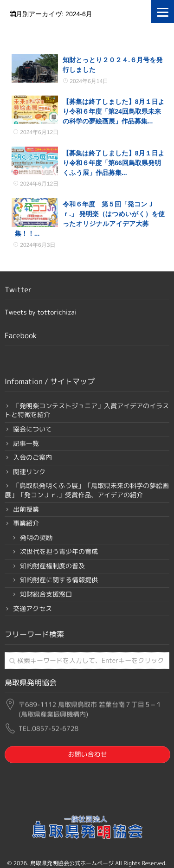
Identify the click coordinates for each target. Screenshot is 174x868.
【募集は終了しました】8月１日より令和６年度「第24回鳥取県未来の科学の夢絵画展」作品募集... (114, 111)
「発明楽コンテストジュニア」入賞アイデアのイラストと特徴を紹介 (87, 411)
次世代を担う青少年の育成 (59, 552)
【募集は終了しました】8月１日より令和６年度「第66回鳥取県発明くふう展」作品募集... (114, 163)
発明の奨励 (36, 538)
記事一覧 (26, 444)
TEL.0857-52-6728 (48, 727)
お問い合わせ (87, 755)
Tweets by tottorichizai (41, 312)
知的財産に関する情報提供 (59, 580)
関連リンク (29, 472)
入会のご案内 (32, 458)
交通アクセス (32, 609)
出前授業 (26, 510)
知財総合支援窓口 (46, 595)
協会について (32, 429)
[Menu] (162, 12)
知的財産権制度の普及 (52, 566)
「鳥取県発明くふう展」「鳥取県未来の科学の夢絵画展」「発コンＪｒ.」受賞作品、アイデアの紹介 (87, 491)
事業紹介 (26, 524)
